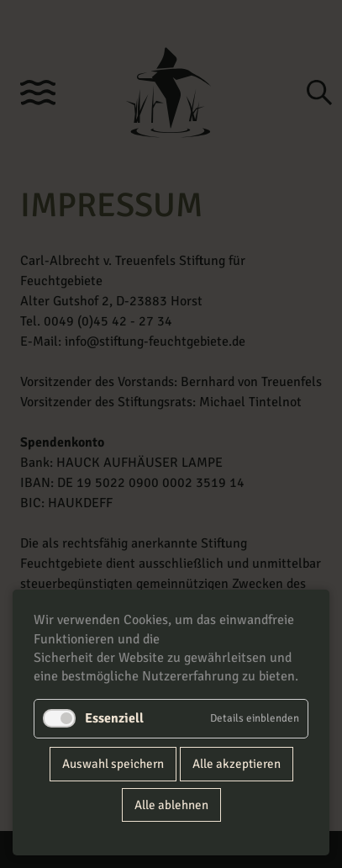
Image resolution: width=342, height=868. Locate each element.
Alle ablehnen (171, 805)
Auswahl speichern (113, 764)
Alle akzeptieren (237, 764)
